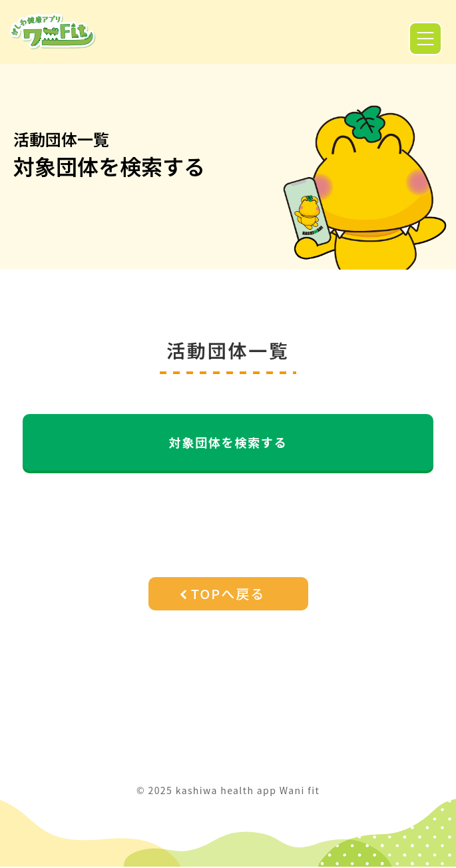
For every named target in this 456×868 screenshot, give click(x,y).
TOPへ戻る (228, 593)
